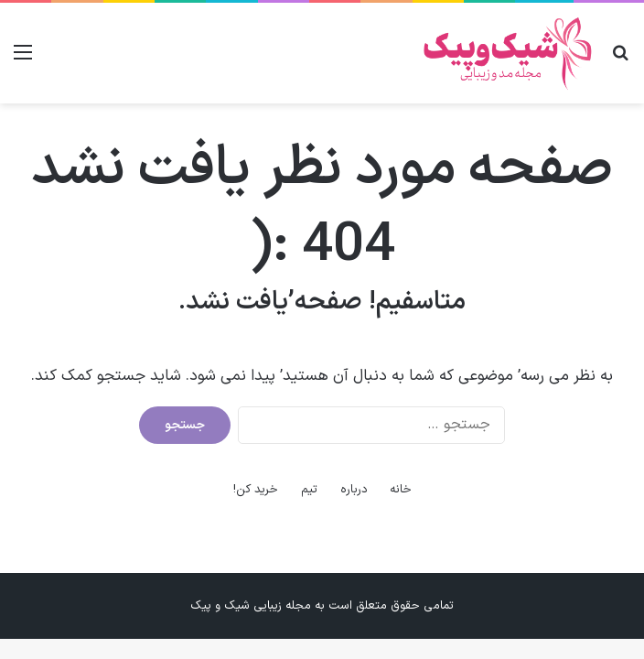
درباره (354, 490)
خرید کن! (256, 490)
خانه (401, 490)
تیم (309, 490)
